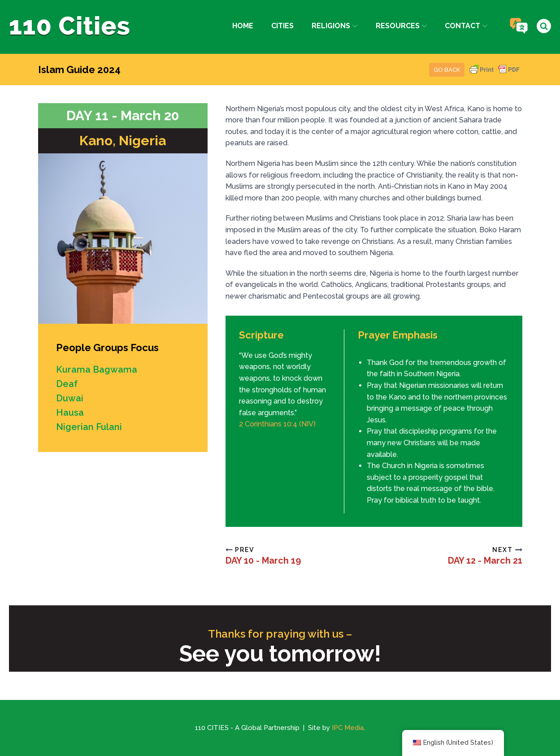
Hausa (70, 413)
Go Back (447, 70)
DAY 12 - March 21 (485, 560)
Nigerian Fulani (89, 427)
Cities (282, 26)
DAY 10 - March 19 (263, 560)
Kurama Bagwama (97, 369)
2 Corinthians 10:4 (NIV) (277, 424)
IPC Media (348, 728)
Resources (401, 26)
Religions (334, 26)
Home (243, 26)
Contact (466, 26)
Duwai (70, 398)
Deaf (67, 384)
